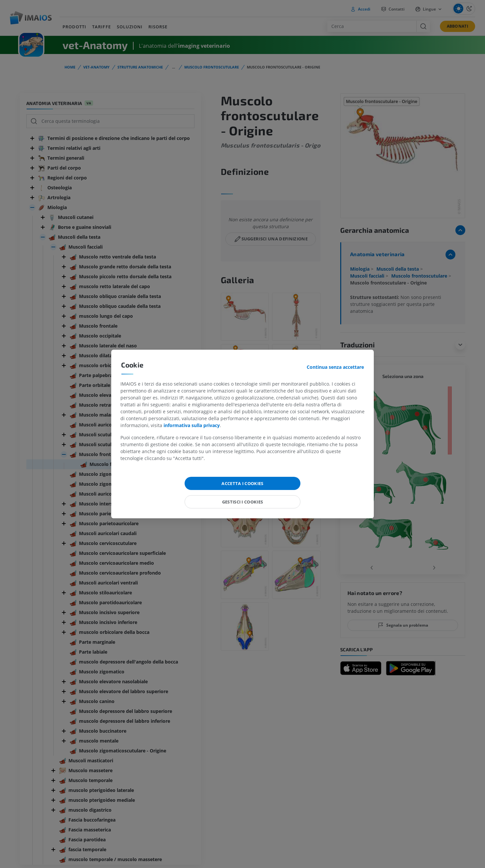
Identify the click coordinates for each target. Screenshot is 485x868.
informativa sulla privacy (192, 425)
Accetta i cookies (242, 483)
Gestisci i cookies (243, 502)
